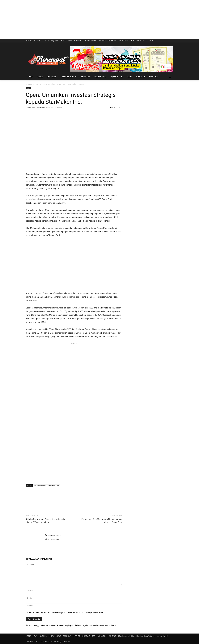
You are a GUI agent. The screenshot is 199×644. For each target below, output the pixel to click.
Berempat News (38, 107)
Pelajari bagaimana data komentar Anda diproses (96, 625)
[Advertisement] (99, 19)
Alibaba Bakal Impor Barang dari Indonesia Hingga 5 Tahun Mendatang (45, 521)
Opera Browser (40, 486)
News (37, 84)
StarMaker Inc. (54, 486)
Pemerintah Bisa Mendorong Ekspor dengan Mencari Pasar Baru (102, 521)
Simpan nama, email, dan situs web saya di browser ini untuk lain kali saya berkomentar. (66, 612)
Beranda (29, 84)
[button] (170, 77)
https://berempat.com (52, 539)
